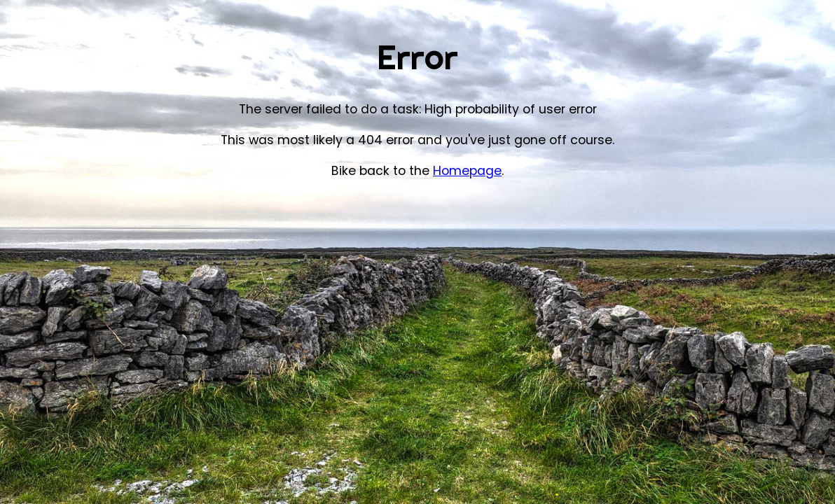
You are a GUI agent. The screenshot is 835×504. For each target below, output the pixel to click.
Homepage (467, 171)
